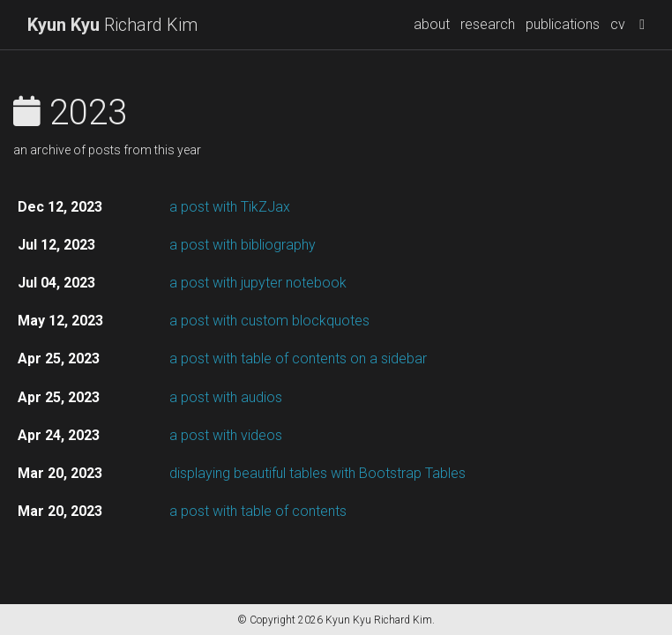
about (432, 24)
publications (563, 24)
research (488, 24)
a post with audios (226, 397)
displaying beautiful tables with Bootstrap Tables (317, 473)
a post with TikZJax (230, 207)
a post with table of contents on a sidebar (298, 359)
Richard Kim (112, 25)
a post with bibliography (243, 245)
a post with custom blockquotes (269, 321)
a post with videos (226, 435)
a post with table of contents (258, 511)
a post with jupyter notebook (258, 283)
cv (618, 24)
